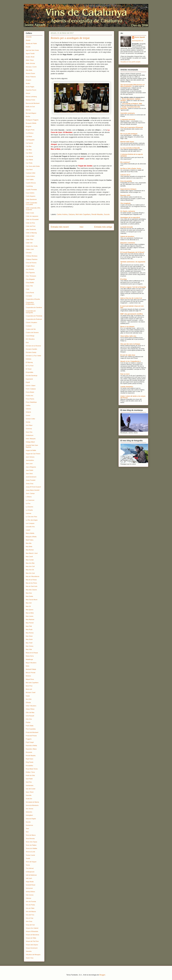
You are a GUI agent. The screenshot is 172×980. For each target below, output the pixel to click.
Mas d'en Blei (30, 563)
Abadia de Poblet (31, 43)
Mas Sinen (29, 636)
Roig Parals (30, 762)
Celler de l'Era (30, 223)
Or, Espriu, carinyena (128, 211)
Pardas (28, 722)
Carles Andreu (62, 214)
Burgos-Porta (30, 130)
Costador (29, 326)
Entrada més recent (60, 227)
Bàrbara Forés (30, 100)
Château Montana (32, 256)
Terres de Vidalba (31, 848)
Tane (27, 829)
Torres (28, 865)
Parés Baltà (30, 726)
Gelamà (28, 412)
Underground (30, 872)
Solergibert (29, 815)
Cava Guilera (30, 193)
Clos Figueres (30, 273)
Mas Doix (29, 593)
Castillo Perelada (31, 190)
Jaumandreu (30, 460)
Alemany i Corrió (31, 67)
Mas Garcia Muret (32, 600)
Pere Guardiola (31, 729)
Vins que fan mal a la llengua (130, 344)
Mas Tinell (29, 643)
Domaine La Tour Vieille (34, 356)
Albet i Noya (30, 60)
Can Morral (29, 156)
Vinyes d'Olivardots (32, 931)
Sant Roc (29, 782)
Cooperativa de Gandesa (34, 307)
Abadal (28, 40)
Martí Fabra (30, 540)
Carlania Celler (31, 173)
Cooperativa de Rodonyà (34, 319)
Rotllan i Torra (30, 772)
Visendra (29, 951)
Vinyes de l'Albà (31, 938)
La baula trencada (127, 227)
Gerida (28, 422)
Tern (27, 832)
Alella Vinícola (30, 63)
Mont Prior (29, 686)
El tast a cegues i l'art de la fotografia (133, 287)
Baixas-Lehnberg (31, 97)
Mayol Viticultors (31, 663)
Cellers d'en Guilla (32, 246)
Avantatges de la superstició (130, 217)
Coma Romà (30, 293)
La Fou (28, 503)
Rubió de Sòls (30, 775)
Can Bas (29, 146)
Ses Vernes (30, 809)
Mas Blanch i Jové (32, 553)
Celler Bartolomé (31, 199)
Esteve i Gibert (31, 386)
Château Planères (32, 259)
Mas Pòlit (29, 626)
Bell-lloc (28, 110)
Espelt (28, 382)
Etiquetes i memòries (128, 243)
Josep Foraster (31, 480)
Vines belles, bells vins (128, 336)
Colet (28, 289)
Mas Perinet (30, 623)
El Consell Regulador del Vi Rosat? (133, 252)
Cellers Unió (30, 249)
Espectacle (29, 379)
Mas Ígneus (30, 610)
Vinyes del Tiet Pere (32, 941)
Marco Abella (30, 533)
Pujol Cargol (30, 742)
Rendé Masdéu (97, 214)
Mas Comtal (30, 560)
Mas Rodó (29, 629)
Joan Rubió (30, 470)
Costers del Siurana (32, 332)
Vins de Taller (30, 908)
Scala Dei (29, 799)
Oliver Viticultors (31, 706)
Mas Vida (29, 649)
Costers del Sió (31, 329)
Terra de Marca (31, 835)
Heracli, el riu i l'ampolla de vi (131, 361)
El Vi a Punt (30, 366)
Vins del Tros (30, 915)
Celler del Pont (31, 226)
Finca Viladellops (31, 402)
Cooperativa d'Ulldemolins (30, 303)
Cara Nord (29, 170)
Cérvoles (29, 253)
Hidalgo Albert (30, 442)
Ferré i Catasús (31, 389)
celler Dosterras (31, 229)
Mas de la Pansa (31, 580)
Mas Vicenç (30, 646)
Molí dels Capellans (83, 214)
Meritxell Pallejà (31, 669)
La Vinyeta (29, 510)
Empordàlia (30, 372)
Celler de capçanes (32, 216)
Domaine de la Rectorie (33, 346)
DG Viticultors (30, 339)
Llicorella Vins (30, 527)
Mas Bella (29, 547)
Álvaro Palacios (31, 77)
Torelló (28, 858)
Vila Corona (30, 895)
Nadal (28, 696)
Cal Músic (29, 136)
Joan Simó (29, 474)
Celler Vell (29, 243)
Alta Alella (29, 70)
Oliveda (28, 702)
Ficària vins (30, 396)
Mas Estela (29, 596)
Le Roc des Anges (32, 520)
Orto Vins (29, 719)
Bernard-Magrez (31, 113)
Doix (27, 342)
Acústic (28, 47)
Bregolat (29, 126)
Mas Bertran (30, 550)
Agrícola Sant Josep (32, 50)
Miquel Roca (30, 679)
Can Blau (29, 150)
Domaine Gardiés (32, 349)
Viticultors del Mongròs (33, 955)
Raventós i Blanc (31, 749)
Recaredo (29, 752)
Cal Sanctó (29, 143)
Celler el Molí (30, 236)
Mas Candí (29, 557)
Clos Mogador (30, 279)
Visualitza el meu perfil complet (130, 62)
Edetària (29, 359)
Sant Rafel (29, 779)
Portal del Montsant (32, 732)
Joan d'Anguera (31, 467)
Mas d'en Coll (30, 566)
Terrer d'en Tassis (32, 842)
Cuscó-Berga (30, 336)
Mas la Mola (30, 613)
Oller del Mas (30, 712)
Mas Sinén (29, 639)
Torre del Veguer (31, 862)
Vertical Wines (30, 892)
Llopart (28, 530)
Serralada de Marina (32, 802)
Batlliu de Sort (30, 107)
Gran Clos (29, 432)
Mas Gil (28, 606)
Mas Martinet (30, 619)
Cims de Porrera (31, 263)
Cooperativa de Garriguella (31, 312)
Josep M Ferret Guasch (33, 487)
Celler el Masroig (31, 233)
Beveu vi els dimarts (127, 327)
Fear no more (125, 374)
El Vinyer (29, 369)
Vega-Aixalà (30, 882)
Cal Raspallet (30, 140)
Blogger (102, 975)
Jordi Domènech (31, 477)
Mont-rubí (29, 689)
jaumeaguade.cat (138, 41)
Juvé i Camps (30, 493)
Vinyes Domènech (32, 948)
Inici (81, 227)
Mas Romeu (30, 633)
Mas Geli (29, 603)
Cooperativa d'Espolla (33, 299)
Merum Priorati (31, 673)
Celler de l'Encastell (32, 219)
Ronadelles (29, 766)
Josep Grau (30, 484)
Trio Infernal (30, 868)
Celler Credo (30, 213)
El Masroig (29, 362)
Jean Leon (29, 464)
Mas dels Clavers (31, 590)
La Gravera (29, 507)
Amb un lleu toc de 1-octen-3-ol (131, 298)
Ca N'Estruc (30, 133)
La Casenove (30, 500)
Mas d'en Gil (30, 570)
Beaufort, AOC (125, 195)
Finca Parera (30, 399)
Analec (28, 83)
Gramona (29, 429)
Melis (28, 666)
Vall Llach (29, 878)
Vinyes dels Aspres (32, 945)
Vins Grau (29, 921)
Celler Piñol (30, 239)
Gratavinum (30, 435)
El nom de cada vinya (128, 355)
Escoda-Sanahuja (32, 376)
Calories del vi (125, 175)
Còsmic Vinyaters (31, 322)
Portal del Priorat (31, 736)
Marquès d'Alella (31, 537)
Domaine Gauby (31, 352)
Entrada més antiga (103, 227)
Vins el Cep (30, 918)
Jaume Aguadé (140, 37)
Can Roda (29, 163)
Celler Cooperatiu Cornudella (32, 204)
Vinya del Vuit (30, 925)
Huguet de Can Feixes (33, 454)
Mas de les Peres (31, 583)
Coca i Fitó (29, 286)
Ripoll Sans (30, 759)
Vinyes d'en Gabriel (32, 928)
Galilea (28, 405)
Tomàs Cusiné (30, 855)
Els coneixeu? (125, 162)
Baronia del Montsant (33, 103)
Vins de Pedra (30, 905)
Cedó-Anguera (31, 196)
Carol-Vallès (30, 180)
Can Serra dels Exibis (33, 166)
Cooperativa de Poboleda (34, 316)
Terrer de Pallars (31, 845)
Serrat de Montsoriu (32, 805)
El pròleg (124, 279)
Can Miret (29, 153)
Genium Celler (30, 419)
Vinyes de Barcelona (33, 935)
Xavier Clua (30, 958)
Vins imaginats (126, 203)
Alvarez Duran (30, 73)
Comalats (29, 296)
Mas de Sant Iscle (32, 586)
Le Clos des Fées (32, 517)
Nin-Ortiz (29, 699)
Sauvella (29, 795)
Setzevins (29, 812)
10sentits (29, 37)
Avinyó (28, 93)
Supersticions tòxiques (128, 189)
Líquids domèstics (127, 387)
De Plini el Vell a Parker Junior (131, 168)
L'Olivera (29, 497)
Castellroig (29, 186)
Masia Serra (30, 656)
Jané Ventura (30, 457)
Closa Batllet (30, 283)
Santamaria (30, 785)
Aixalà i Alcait (30, 57)
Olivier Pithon (30, 709)
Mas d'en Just (30, 573)
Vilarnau (29, 898)
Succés (107, 214)
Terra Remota (30, 839)
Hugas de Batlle (31, 450)
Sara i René (30, 792)
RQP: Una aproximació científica (132, 314)
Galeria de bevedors (127, 236)
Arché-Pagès (30, 87)
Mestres (28, 676)
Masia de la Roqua (32, 653)
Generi (28, 415)
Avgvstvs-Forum (31, 90)
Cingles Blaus (30, 266)
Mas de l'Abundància (33, 576)
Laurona (29, 513)
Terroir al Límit (30, 852)
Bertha (28, 116)
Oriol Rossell (30, 716)
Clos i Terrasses (31, 276)
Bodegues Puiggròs (32, 120)
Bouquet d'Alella (31, 123)
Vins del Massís (31, 912)
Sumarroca (29, 825)
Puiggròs (29, 739)
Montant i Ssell (31, 692)
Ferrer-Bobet (30, 392)
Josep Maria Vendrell (33, 490)
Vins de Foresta (31, 901)
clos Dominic (30, 269)
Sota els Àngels (31, 819)
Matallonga (29, 659)
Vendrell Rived (31, 885)
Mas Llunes (30, 616)
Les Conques (30, 523)
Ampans (29, 80)
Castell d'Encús (31, 183)
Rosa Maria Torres (32, 769)
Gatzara (72, 214)
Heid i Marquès (31, 439)
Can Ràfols (29, 160)
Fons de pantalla (126, 181)
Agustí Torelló (30, 53)
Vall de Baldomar (31, 875)
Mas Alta (29, 543)
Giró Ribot (29, 425)
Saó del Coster (31, 789)
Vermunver (29, 888)
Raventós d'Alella (31, 746)
